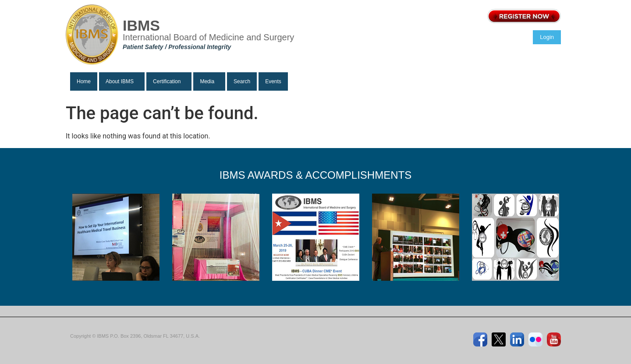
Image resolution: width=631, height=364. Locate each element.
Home (84, 81)
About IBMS (120, 81)
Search (242, 81)
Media (207, 81)
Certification (167, 81)
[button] (122, 81)
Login (547, 37)
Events (273, 81)
